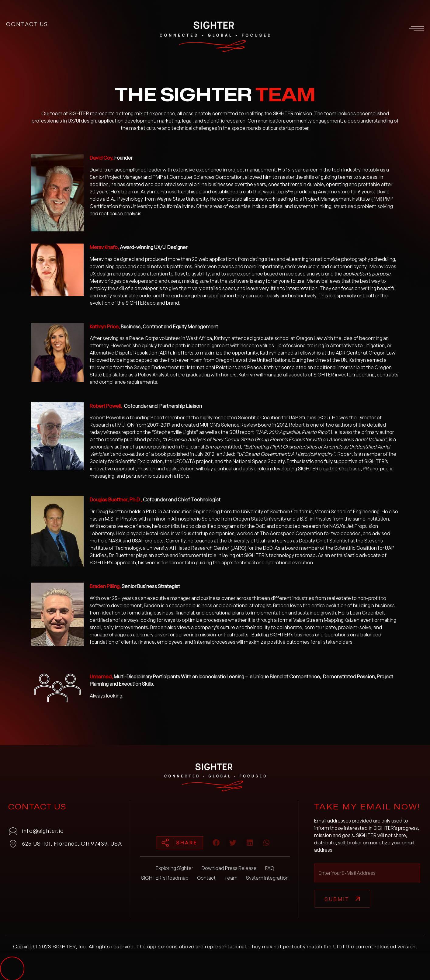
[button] (356, 30)
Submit (337, 899)
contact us (27, 24)
